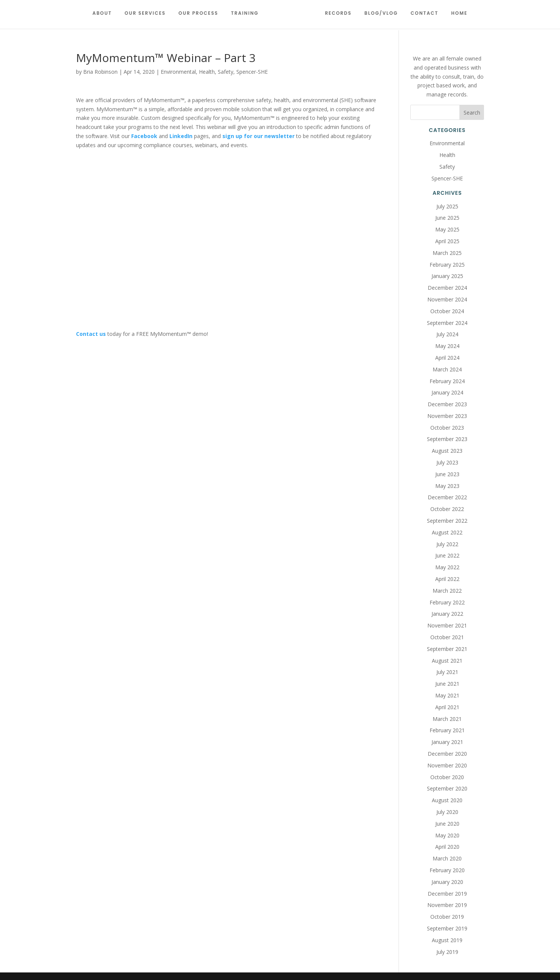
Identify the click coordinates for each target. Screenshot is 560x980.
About (105, 16)
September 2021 (447, 649)
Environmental (178, 72)
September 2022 (447, 521)
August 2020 (447, 800)
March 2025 (447, 253)
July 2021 (447, 672)
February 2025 (447, 265)
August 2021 (447, 661)
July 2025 (447, 206)
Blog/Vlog (378, 16)
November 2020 (447, 765)
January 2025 (447, 276)
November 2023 (447, 416)
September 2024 (447, 323)
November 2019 (447, 905)
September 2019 (447, 928)
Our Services (148, 16)
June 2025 (447, 218)
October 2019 (447, 917)
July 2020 (447, 812)
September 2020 (447, 788)
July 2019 (447, 952)
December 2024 (447, 288)
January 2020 (447, 882)
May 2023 (447, 486)
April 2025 (447, 241)
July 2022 (447, 544)
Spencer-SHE (252, 72)
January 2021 (447, 742)
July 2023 (447, 462)
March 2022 (447, 591)
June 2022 (447, 555)
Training (248, 16)
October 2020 (447, 777)
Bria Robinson (100, 72)
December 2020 (447, 754)
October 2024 (447, 311)
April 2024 (447, 358)
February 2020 (447, 870)
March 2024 (447, 369)
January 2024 (447, 392)
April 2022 (447, 579)
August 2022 (447, 532)
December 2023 (447, 404)
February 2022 (447, 602)
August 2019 (447, 940)
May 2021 (447, 695)
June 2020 (447, 824)
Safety (226, 72)
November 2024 (447, 299)
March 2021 (447, 719)
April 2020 (447, 847)
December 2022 (447, 497)
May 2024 (447, 346)
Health (207, 72)
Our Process (201, 16)
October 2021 (447, 637)
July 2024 (447, 334)
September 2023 (447, 439)
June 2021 (447, 684)
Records (335, 16)
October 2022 (447, 509)
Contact (421, 16)
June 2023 (447, 474)
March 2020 (447, 858)
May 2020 (447, 835)
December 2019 (447, 894)
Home (457, 16)
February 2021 (447, 730)
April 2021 (447, 707)
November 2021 (447, 625)
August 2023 (447, 451)
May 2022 (447, 567)
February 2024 (447, 381)
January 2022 (447, 614)
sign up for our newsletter (258, 136)
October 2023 (447, 428)
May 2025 (447, 229)
